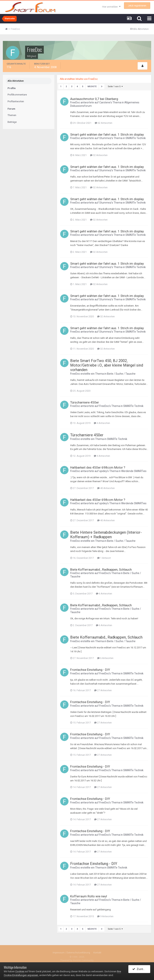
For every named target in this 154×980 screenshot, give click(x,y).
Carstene (105, 102)
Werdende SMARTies (134, 471)
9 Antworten (105, 916)
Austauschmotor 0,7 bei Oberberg (94, 99)
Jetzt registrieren (137, 6)
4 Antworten (102, 423)
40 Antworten (106, 488)
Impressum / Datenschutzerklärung (71, 953)
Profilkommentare (17, 95)
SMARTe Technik (136, 138)
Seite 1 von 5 (115, 86)
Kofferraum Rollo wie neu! (89, 896)
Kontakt (97, 953)
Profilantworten (16, 101)
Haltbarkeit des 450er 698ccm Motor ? (98, 467)
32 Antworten (99, 155)
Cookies (20, 971)
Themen (12, 115)
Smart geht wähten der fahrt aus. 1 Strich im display (107, 135)
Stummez (105, 138)
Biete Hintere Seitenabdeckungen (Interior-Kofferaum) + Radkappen (106, 535)
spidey (103, 471)
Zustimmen (141, 969)
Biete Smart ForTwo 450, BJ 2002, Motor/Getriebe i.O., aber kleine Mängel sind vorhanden (107, 365)
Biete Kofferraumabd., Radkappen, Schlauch (101, 570)
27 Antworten (103, 690)
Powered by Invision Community (77, 960)
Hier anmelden (111, 7)
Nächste (92, 86)
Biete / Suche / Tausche (121, 374)
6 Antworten (104, 594)
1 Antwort (104, 558)
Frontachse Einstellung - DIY (90, 670)
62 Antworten (104, 123)
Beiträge (12, 122)
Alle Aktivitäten (16, 81)
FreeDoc (75, 102)
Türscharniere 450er (85, 402)
